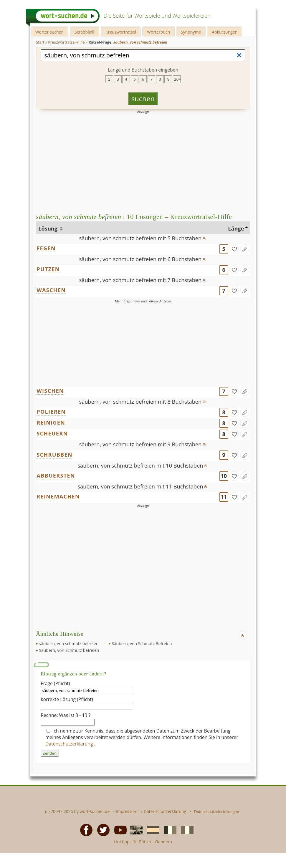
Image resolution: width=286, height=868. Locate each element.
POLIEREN (51, 412)
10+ (177, 79)
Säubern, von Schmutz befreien (69, 650)
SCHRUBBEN (54, 455)
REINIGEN (51, 423)
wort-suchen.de (95, 811)
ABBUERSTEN (56, 476)
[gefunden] (234, 249)
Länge (236, 228)
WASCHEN (51, 290)
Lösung (48, 228)
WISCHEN (50, 391)
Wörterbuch (158, 32)
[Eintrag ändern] (245, 249)
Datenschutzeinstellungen (217, 812)
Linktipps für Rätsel (132, 842)
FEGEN (46, 248)
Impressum (127, 811)
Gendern (164, 842)
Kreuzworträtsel (121, 32)
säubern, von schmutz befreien (69, 643)
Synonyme (191, 32)
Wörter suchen (49, 32)
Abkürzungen (225, 32)
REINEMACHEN (58, 496)
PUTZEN (48, 269)
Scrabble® (85, 32)
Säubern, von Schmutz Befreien (142, 643)
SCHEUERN (52, 433)
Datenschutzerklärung (70, 744)
